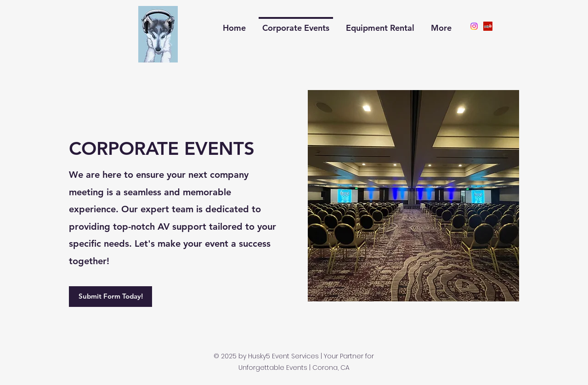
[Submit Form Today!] (110, 297)
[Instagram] (474, 26)
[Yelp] (488, 26)
